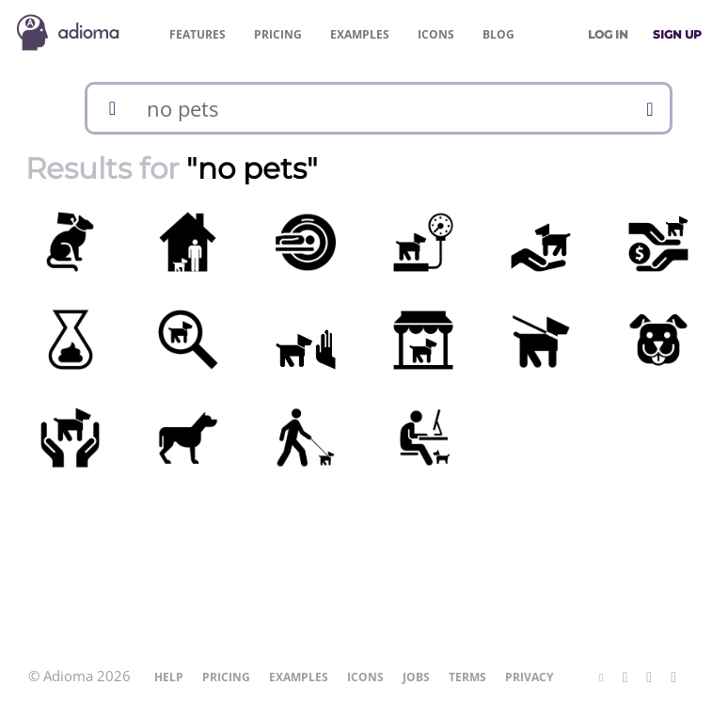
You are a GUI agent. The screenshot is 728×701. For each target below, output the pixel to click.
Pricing (278, 34)
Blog (499, 34)
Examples (360, 34)
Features (198, 34)
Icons (436, 34)
